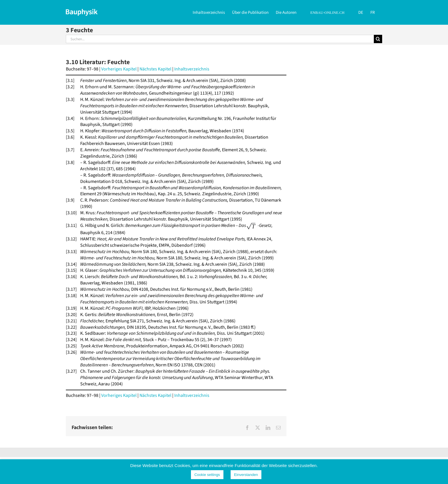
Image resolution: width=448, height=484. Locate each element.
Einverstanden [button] (246, 475)
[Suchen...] (220, 39)
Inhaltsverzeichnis (192, 69)
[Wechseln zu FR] (373, 12)
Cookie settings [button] (207, 475)
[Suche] (378, 39)
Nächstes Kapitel (155, 69)
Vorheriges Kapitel (119, 69)
